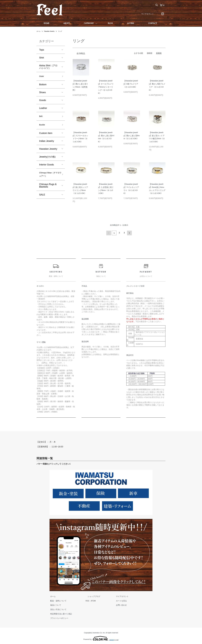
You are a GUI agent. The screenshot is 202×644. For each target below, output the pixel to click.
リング (63, 31)
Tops (42, 50)
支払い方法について (56, 609)
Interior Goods (47, 167)
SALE (42, 198)
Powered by (101, 638)
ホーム (39, 31)
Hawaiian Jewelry (51, 31)
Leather (43, 109)
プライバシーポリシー (57, 618)
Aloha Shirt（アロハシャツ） (48, 67)
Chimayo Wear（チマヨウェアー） (49, 177)
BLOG (110, 23)
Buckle (43, 127)
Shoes (42, 93)
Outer (42, 77)
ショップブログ (88, 596)
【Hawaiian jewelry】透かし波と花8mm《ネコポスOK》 (132, 136)
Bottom (43, 85)
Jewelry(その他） (48, 159)
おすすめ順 (138, 53)
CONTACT (153, 23)
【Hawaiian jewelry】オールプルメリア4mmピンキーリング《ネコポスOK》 (106, 87)
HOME (46, 23)
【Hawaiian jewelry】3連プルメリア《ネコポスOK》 (131, 84)
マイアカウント (148, 14)
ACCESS (131, 23)
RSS (83, 600)
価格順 (150, 53)
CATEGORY (89, 23)
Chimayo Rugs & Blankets (48, 189)
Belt (41, 117)
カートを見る (111, 600)
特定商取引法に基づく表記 (59, 613)
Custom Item (46, 135)
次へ (129, 233)
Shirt (42, 58)
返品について (54, 605)
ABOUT (67, 23)
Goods (43, 101)
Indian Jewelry (47, 143)
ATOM (89, 600)
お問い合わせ (111, 605)
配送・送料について (56, 600)
